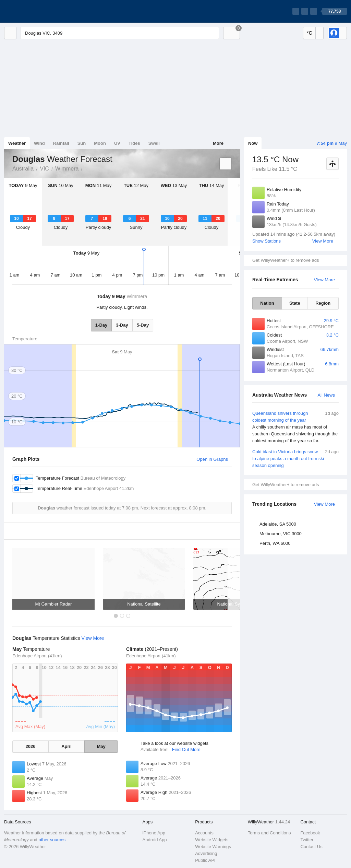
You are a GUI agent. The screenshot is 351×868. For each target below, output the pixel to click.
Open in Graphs (212, 459)
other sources (52, 840)
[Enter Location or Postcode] (120, 33)
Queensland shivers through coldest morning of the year (295, 427)
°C (309, 33)
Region (323, 303)
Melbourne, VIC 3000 (281, 534)
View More (323, 241)
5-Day (143, 325)
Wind (39, 143)
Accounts (204, 833)
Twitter (307, 840)
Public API (205, 860)
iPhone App (154, 833)
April (66, 746)
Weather (17, 143)
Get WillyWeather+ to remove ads (286, 260)
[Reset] (201, 33)
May (101, 746)
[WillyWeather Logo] (36, 11)
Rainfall (61, 143)
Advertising (206, 853)
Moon (100, 143)
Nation (267, 303)
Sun (82, 143)
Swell (154, 143)
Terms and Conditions (269, 833)
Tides (134, 143)
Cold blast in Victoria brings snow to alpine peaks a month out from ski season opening (295, 458)
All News (326, 395)
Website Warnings (213, 847)
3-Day (122, 325)
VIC (44, 169)
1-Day (101, 325)
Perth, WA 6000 (275, 543)
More (218, 143)
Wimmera (67, 169)
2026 (30, 746)
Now (253, 143)
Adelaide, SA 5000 (278, 524)
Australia (23, 169)
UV (117, 143)
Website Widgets (212, 840)
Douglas (86, 168)
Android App (155, 840)
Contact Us (311, 847)
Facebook (310, 833)
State (295, 303)
